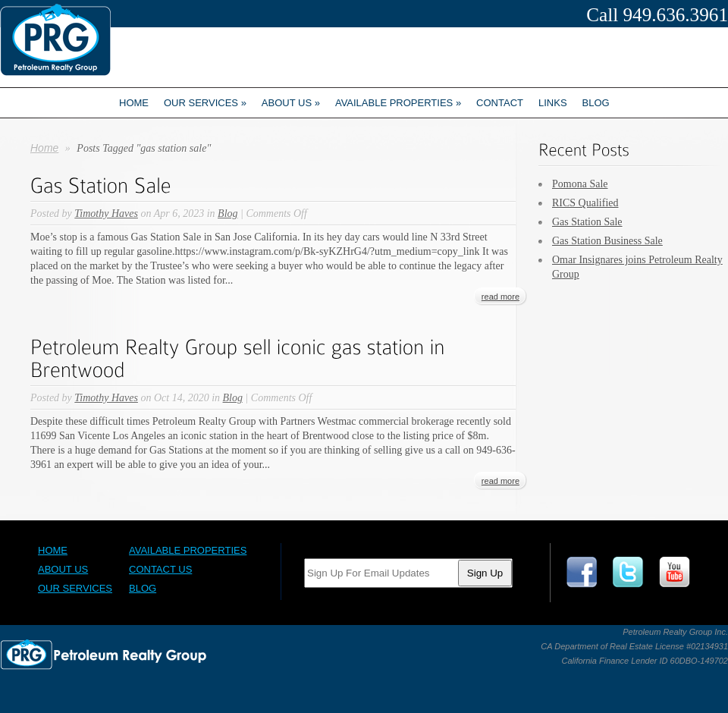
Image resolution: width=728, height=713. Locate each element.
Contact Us (160, 569)
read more (500, 297)
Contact (500, 103)
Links (553, 103)
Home (134, 103)
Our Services (205, 103)
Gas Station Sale (587, 222)
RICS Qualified (585, 203)
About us (291, 103)
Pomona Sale (580, 184)
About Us (63, 569)
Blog (596, 103)
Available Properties (398, 103)
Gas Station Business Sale (607, 241)
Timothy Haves (106, 214)
